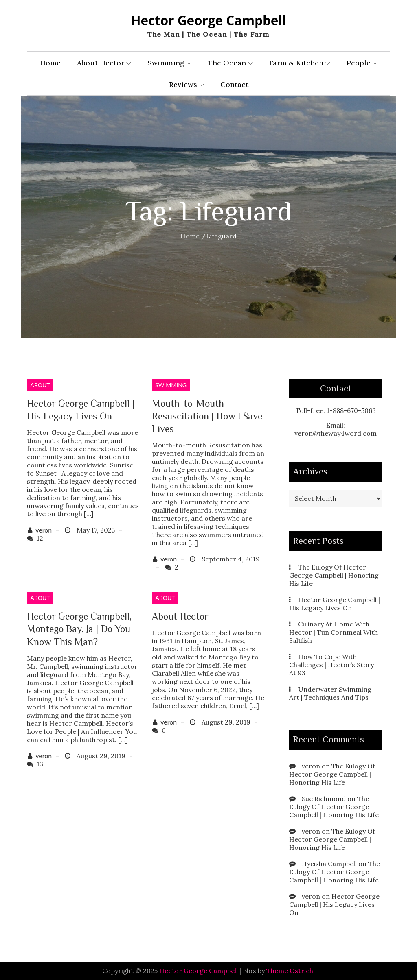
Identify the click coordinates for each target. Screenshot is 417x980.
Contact (234, 85)
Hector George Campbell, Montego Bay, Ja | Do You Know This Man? (79, 629)
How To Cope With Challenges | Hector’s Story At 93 (331, 665)
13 (40, 764)
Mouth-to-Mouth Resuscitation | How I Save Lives (207, 416)
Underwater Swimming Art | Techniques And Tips (330, 694)
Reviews (187, 85)
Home (50, 63)
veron (44, 530)
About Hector (104, 63)
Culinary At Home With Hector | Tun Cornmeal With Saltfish (334, 633)
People (362, 63)
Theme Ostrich (290, 971)
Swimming (169, 63)
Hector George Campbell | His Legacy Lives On (335, 604)
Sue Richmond (324, 799)
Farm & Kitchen (300, 63)
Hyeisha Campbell (329, 864)
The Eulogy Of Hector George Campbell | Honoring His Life (334, 576)
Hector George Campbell (208, 21)
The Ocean (230, 63)
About (40, 385)
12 (40, 539)
